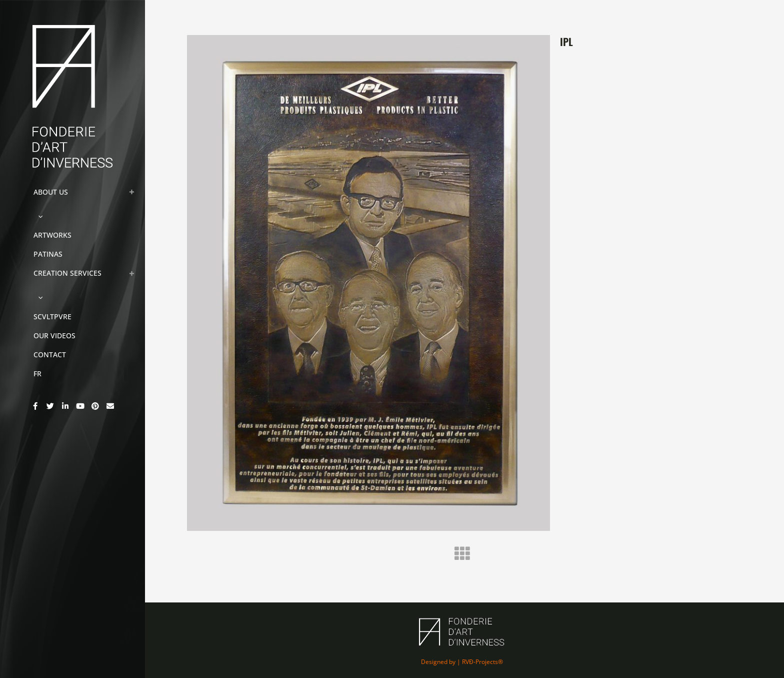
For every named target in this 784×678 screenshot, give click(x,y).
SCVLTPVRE (52, 316)
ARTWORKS (52, 235)
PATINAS (48, 254)
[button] (38, 216)
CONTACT (50, 355)
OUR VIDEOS (54, 335)
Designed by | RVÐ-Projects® (462, 662)
